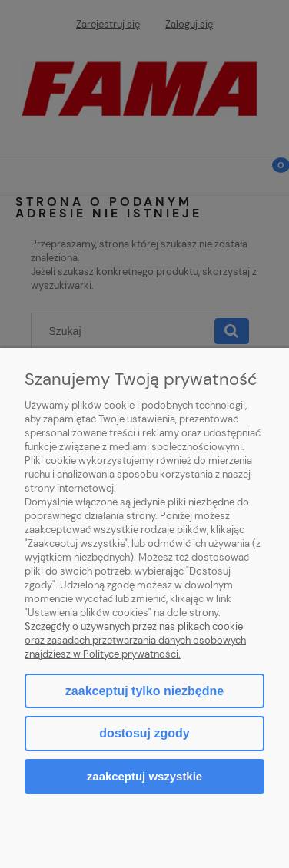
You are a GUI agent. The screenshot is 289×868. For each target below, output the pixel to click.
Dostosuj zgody (144, 733)
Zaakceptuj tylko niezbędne (144, 691)
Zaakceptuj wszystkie (144, 776)
